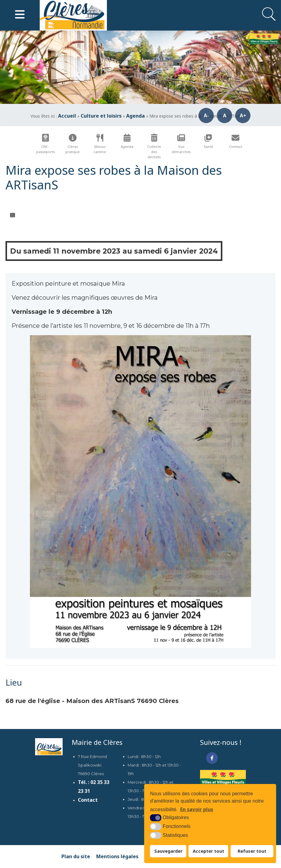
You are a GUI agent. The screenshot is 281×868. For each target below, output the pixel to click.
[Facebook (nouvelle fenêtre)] (212, 758)
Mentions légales (117, 856)
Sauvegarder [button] (168, 851)
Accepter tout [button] (208, 851)
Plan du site (76, 856)
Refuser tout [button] (252, 851)
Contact (88, 800)
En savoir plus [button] (197, 809)
